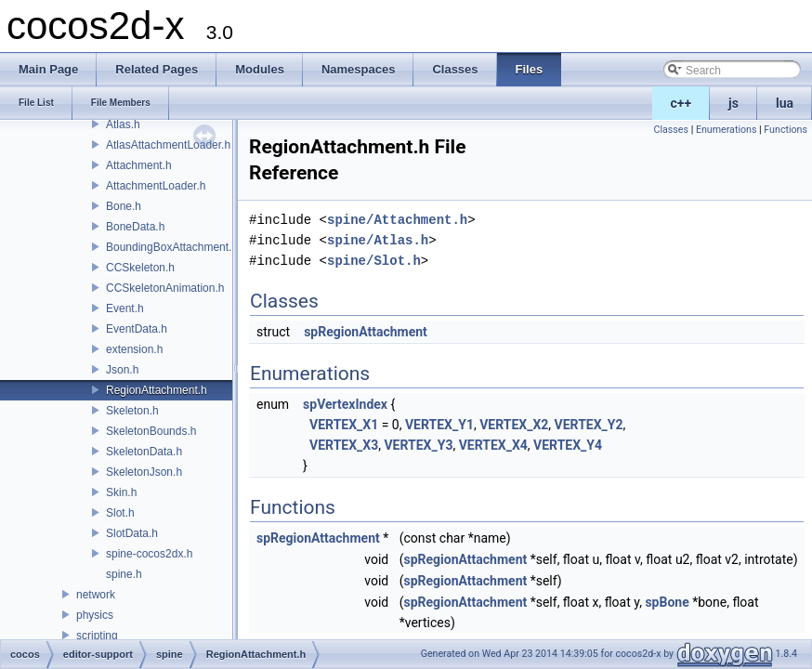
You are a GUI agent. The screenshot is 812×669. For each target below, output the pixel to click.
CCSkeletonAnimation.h (165, 288)
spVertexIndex (345, 404)
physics (95, 615)
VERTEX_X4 (493, 445)
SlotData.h (132, 533)
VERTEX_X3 (344, 445)
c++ (681, 103)
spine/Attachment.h (397, 220)
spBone (667, 602)
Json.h (122, 370)
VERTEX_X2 (514, 425)
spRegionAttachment (366, 332)
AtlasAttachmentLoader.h (168, 145)
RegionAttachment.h (157, 390)
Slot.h (120, 513)
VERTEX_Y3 (418, 445)
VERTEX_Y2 (589, 425)
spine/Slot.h (374, 261)
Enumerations (727, 130)
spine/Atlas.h (378, 240)
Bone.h (124, 206)
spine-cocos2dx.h (149, 554)
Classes (671, 130)
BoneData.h (135, 227)
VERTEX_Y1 (439, 425)
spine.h (124, 574)
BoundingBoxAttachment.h (172, 247)
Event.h (125, 308)
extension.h (134, 349)
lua (785, 103)
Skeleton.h (132, 411)
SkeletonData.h (144, 452)
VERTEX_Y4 (568, 445)
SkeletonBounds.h (151, 431)
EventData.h (137, 329)
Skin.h (121, 492)
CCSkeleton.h (140, 268)
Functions (786, 130)
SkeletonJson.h (144, 472)
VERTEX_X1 (344, 425)
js (733, 103)
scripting (97, 636)
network (96, 595)
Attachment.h (139, 165)
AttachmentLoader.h (156, 186)
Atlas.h (123, 125)
